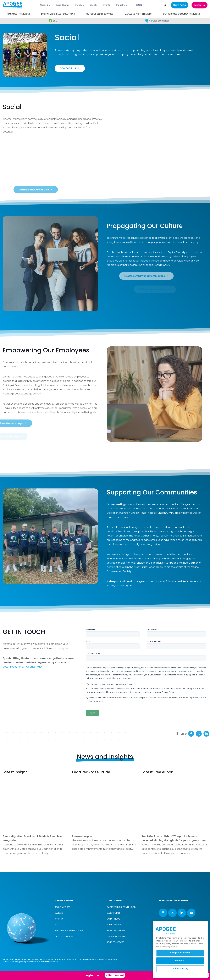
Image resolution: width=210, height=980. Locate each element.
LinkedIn (185, 581)
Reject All (180, 961)
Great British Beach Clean (148, 567)
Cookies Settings (180, 969)
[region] (180, 949)
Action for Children (117, 536)
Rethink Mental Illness (190, 536)
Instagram (127, 586)
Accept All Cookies (180, 953)
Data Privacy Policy (13, 667)
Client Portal (115, 975)
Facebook (196, 581)
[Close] (204, 926)
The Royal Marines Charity (144, 536)
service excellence (141, 238)
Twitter (111, 586)
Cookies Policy (34, 667)
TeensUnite (166, 536)
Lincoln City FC (166, 513)
